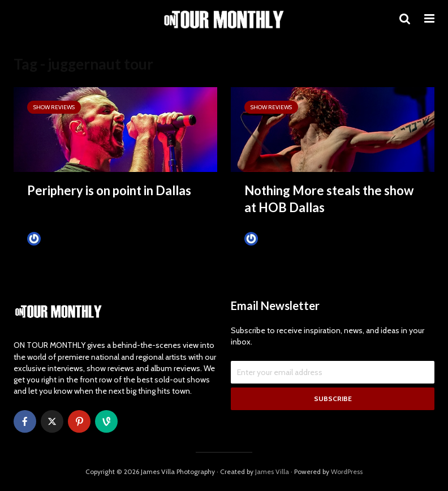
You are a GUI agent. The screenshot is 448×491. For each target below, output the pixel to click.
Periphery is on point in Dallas (109, 190)
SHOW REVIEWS (54, 107)
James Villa (53, 238)
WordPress (347, 471)
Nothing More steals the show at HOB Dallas (329, 199)
